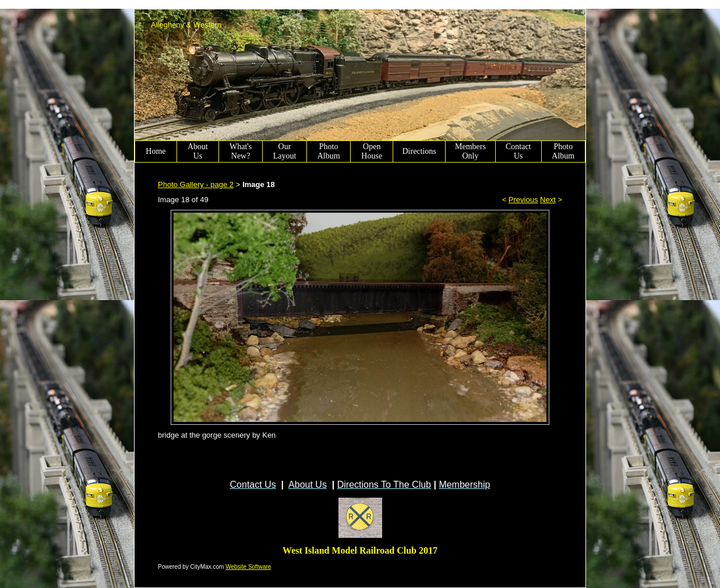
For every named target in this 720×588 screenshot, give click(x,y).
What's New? (241, 151)
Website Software (248, 567)
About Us (198, 151)
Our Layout (285, 151)
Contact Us (518, 151)
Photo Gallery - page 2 (196, 184)
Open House (372, 151)
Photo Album (329, 151)
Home (156, 151)
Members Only (470, 151)
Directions (419, 151)
